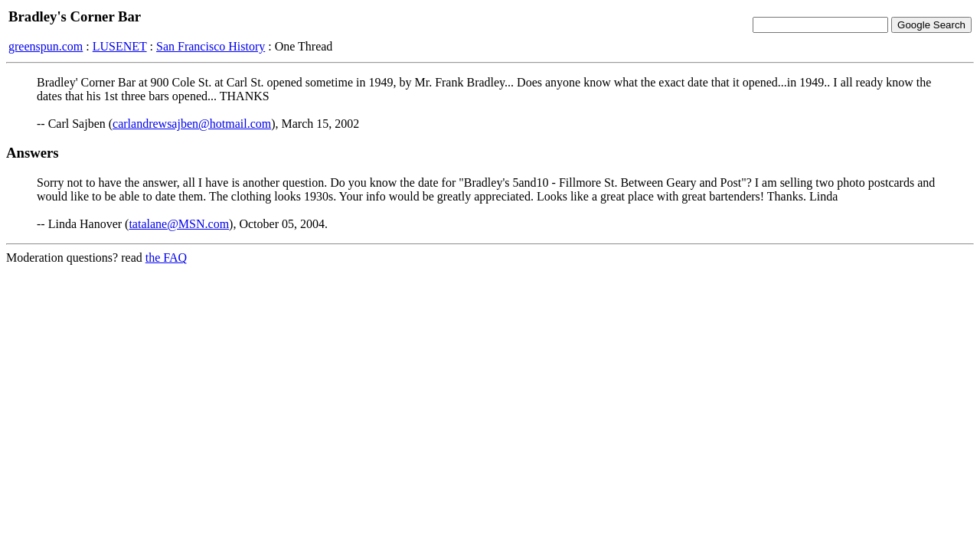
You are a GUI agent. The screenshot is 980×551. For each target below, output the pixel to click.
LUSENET (120, 46)
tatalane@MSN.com (179, 224)
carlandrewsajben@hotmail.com (192, 124)
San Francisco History (211, 46)
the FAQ (166, 258)
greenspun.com (46, 46)
